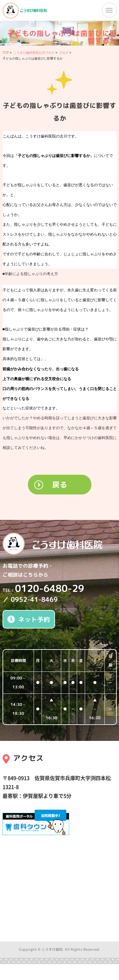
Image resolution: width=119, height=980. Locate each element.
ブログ (64, 53)
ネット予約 (29, 619)
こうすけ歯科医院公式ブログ (34, 53)
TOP (6, 53)
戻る (60, 485)
